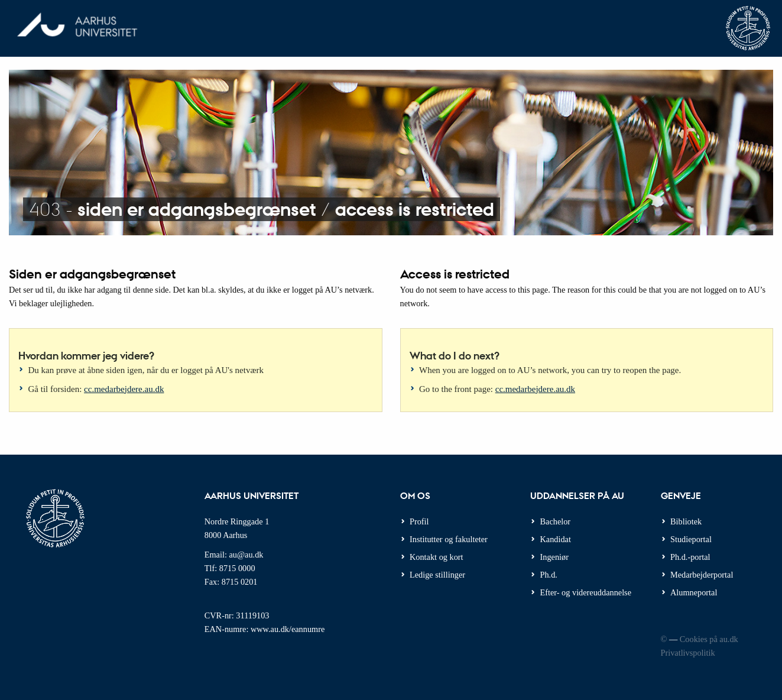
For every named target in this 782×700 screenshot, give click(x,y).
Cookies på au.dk (709, 639)
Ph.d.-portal (690, 557)
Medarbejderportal (702, 575)
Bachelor (556, 521)
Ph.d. (549, 575)
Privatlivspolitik (688, 653)
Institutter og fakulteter (449, 539)
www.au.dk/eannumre (288, 629)
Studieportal (691, 539)
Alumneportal (694, 592)
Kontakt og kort (437, 557)
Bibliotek (686, 521)
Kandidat (556, 539)
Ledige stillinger (437, 575)
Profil (419, 521)
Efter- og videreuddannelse (586, 592)
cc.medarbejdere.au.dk (124, 389)
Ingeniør (554, 557)
